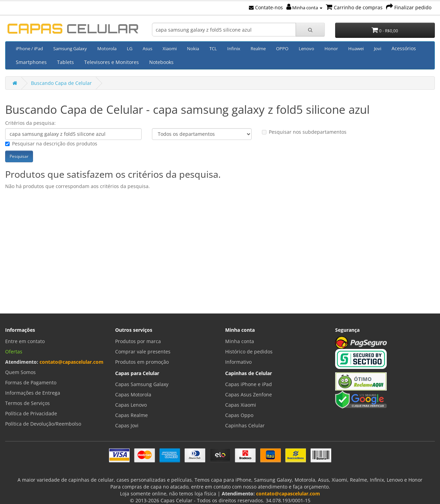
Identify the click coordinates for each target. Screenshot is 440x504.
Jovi (378, 48)
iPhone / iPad (29, 48)
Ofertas (14, 352)
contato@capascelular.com (71, 362)
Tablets (65, 62)
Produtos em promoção (142, 362)
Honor (331, 48)
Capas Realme (131, 415)
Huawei (356, 48)
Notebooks (161, 62)
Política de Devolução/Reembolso (43, 424)
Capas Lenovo (131, 405)
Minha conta (304, 8)
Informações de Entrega (33, 393)
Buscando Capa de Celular (61, 83)
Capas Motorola (133, 395)
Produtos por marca (138, 341)
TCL (213, 48)
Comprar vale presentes (143, 352)
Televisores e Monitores (112, 62)
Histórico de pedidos (249, 352)
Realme (258, 48)
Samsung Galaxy (70, 48)
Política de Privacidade (31, 413)
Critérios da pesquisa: (30, 123)
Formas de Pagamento (31, 382)
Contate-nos (266, 7)
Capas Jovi (127, 425)
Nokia (193, 48)
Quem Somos (20, 372)
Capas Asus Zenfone (249, 395)
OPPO (282, 48)
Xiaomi (170, 48)
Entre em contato (25, 341)
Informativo (238, 362)
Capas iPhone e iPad (249, 384)
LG (130, 48)
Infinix (234, 48)
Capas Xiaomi (241, 405)
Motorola (107, 48)
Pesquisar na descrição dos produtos (51, 144)
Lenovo (306, 48)
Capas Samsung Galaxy (142, 384)
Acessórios (404, 48)
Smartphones (31, 62)
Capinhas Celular (245, 425)
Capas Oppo (239, 415)
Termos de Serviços (27, 403)
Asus (147, 48)
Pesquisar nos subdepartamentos (304, 132)
